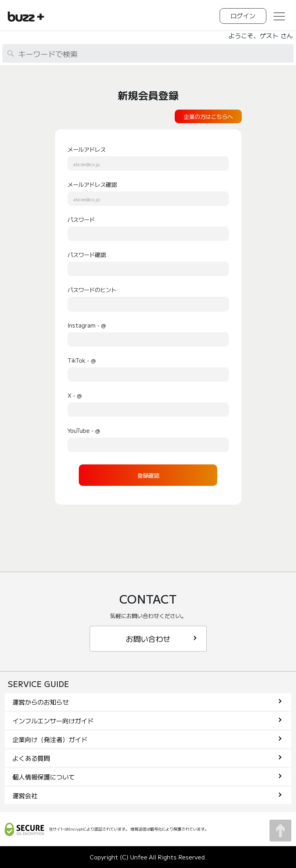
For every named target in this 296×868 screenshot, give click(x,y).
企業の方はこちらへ (208, 116)
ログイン (243, 16)
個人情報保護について (147, 777)
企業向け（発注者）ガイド (147, 739)
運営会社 (147, 795)
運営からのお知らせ (147, 702)
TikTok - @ (82, 360)
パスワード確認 (87, 254)
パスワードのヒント (92, 290)
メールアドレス (87, 149)
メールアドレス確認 (92, 184)
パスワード (81, 219)
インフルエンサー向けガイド (147, 721)
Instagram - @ (87, 325)
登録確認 (148, 475)
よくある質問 (147, 758)
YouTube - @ (84, 430)
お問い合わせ (161, 639)
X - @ (75, 395)
